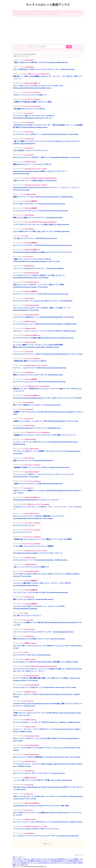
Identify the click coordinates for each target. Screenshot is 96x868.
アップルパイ (27, 14)
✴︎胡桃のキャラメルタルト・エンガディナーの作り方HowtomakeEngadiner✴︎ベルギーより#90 (45, 421)
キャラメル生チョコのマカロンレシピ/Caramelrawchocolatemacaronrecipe (39, 204)
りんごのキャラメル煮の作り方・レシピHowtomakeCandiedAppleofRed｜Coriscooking (43, 317)
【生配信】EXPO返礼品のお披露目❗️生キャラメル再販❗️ (33, 102)
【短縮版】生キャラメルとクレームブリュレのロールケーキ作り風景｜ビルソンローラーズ (44, 435)
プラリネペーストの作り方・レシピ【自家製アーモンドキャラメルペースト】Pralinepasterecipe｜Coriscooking (47, 452)
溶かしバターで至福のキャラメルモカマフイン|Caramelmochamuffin (37, 405)
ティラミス (46, 14)
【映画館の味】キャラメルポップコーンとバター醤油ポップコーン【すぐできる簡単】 (43, 539)
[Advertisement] (48, 30)
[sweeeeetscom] (29, 597)
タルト (49, 12)
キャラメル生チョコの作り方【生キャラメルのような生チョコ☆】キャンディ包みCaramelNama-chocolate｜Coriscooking (46, 575)
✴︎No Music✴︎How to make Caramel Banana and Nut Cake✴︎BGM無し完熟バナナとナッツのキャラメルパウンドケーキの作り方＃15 (48, 705)
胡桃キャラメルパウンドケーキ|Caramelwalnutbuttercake (33, 460)
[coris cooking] (29, 132)
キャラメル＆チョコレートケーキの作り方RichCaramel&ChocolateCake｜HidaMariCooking (45, 324)
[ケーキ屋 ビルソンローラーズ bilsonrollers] (37, 74)
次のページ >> (48, 844)
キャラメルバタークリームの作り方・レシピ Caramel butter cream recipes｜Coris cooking (45, 687)
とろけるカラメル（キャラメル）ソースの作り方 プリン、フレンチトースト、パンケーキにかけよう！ (47, 508)
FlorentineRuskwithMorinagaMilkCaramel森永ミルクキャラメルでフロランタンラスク (43, 252)
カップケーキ (54, 14)
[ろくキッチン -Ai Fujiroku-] (33, 92)
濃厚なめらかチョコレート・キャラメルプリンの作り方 (32, 164)
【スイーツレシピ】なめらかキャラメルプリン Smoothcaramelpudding (38, 268)
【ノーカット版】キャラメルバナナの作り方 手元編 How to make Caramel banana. (43, 780)
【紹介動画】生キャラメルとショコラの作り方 (29, 109)
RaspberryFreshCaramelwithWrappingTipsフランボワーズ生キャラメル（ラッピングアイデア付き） (48, 398)
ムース (54, 12)
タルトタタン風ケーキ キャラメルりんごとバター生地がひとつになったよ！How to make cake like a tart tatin (48, 647)
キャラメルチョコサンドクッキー (24, 525)
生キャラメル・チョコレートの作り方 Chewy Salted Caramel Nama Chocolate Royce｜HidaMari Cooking (46, 695)
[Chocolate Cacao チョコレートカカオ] (36, 169)
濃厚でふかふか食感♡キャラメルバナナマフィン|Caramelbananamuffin (38, 218)
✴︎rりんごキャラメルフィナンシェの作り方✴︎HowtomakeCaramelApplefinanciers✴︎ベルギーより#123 (48, 354)
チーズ (25, 12)
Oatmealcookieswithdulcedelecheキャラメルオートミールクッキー (36, 500)
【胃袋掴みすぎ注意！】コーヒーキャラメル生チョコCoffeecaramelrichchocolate (41, 467)
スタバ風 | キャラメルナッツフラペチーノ (27, 616)
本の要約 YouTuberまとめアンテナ (39, 861)
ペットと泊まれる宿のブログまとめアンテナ (47, 863)
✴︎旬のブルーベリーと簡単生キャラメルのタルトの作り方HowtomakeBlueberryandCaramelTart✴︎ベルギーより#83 (47, 492)
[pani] (26, 613)
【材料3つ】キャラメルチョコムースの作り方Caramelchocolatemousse (38, 484)
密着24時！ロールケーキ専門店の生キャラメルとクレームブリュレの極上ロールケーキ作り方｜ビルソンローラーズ (47, 390)
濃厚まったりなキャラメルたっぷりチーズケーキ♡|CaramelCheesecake (38, 375)
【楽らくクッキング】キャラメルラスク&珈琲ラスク (31, 567)
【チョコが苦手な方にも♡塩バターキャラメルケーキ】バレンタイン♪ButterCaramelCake (44, 69)
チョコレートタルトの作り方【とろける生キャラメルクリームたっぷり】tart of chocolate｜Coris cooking (47, 749)
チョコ (20, 12)
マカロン (37, 12)
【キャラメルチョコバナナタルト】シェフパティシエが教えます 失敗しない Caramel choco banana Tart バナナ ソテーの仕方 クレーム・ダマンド (47, 670)
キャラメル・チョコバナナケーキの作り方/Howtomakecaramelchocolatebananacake (42, 245)
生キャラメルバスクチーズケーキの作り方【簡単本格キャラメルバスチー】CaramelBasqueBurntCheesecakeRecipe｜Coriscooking (39, 517)
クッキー (30, 12)
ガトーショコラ (37, 14)
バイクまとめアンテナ (20, 861)
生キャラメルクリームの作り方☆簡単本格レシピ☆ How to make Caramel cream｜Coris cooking (47, 757)
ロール (69, 12)
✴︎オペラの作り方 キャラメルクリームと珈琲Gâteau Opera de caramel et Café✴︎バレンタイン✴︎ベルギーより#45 (47, 814)
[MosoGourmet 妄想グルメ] (32, 83)
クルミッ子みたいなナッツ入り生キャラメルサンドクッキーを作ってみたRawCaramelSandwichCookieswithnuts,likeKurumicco (38, 87)
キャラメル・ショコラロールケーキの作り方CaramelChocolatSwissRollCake (40, 368)
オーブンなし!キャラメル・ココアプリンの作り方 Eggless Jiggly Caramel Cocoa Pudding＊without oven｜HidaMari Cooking (48, 765)
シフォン (43, 12)
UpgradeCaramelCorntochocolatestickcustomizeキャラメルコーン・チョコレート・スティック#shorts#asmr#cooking (46, 189)
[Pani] (26, 236)
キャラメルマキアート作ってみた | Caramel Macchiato (32, 655)
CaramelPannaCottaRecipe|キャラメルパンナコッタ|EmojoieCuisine (37, 428)
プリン (59, 12)
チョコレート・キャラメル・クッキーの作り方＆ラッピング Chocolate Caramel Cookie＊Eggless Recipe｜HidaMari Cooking (47, 730)
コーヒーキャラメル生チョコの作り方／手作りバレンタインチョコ (36, 829)
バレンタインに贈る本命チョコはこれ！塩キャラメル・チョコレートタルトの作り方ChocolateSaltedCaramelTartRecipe (42, 584)
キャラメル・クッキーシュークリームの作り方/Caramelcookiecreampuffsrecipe (41, 294)
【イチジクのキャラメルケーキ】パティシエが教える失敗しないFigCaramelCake (41, 224)
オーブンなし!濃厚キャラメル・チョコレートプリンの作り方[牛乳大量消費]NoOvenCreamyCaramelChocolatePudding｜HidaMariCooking (38, 346)
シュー (64, 12)
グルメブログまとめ (50, 859)
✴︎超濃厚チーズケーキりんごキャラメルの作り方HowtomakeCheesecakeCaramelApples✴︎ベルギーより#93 (48, 413)
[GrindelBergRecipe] (31, 564)
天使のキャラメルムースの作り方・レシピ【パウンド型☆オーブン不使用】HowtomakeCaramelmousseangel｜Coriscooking (39, 286)
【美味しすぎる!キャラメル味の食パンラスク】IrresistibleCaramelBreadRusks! (41, 62)
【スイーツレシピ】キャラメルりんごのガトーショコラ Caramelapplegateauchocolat (43, 632)
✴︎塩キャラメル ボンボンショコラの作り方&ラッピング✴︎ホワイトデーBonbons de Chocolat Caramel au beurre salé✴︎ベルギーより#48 (48, 798)
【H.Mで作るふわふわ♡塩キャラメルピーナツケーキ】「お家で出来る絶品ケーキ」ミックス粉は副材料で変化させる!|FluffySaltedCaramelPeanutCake (48, 126)
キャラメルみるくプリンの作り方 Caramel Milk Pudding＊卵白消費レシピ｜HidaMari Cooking (46, 662)
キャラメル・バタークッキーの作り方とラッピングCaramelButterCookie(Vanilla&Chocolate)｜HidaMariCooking (46, 443)
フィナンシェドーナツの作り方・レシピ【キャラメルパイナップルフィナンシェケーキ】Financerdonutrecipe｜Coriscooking (44, 476)
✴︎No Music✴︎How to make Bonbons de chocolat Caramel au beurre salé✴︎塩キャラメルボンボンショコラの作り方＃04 (48, 788)
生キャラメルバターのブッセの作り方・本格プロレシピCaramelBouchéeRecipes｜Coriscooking (46, 157)
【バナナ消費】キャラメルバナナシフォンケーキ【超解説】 (34, 546)
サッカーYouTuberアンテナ (24, 863)
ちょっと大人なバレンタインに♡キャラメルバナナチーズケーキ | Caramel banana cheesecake (46, 836)
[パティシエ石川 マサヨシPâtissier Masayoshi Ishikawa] (41, 666)
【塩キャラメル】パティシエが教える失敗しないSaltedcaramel (35, 181)
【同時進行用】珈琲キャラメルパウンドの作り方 (30, 361)
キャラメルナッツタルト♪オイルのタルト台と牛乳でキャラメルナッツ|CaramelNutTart (43, 301)
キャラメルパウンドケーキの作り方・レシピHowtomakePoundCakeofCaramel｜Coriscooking (46, 134)
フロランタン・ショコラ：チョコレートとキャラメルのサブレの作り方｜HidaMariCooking (44, 331)
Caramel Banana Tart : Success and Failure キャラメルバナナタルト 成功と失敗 (41, 806)
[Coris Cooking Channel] (32, 273)
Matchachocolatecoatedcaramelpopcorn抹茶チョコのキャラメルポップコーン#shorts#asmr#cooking (40, 172)
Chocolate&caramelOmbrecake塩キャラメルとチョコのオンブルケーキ (38, 553)
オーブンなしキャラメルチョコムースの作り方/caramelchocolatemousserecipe (40, 211)
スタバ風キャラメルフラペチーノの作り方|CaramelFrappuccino (35, 238)
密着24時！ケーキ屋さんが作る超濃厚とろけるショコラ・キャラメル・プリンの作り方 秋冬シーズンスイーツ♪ (47, 77)
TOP (15, 12)
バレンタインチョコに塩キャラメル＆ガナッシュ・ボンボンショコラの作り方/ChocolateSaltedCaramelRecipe (39, 607)
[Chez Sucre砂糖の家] (31, 201)
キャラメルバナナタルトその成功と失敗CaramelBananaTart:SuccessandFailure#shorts (43, 338)
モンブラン (19, 14)
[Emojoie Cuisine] (30, 425)
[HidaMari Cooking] (30, 162)
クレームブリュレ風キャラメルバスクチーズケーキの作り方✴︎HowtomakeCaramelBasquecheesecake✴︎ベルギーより (34, 117)
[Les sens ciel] (29, 113)
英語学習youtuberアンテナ (60, 861)
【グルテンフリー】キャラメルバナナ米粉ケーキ (30, 95)
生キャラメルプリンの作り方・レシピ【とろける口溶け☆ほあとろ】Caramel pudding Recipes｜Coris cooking (47, 740)
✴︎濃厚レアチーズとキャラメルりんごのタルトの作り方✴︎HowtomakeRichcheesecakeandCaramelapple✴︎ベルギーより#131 (37, 260)
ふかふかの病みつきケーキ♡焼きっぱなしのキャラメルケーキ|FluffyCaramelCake (41, 231)
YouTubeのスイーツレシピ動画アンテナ (70, 859)
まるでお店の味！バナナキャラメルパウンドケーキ (31, 150)
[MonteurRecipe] (29, 266)
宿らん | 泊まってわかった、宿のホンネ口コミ (28, 859)
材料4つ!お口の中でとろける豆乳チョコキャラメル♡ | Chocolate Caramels (39, 639)
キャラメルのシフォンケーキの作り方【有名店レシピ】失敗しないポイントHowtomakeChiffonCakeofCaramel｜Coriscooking (39, 276)
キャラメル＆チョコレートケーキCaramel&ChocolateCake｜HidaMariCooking (40, 560)
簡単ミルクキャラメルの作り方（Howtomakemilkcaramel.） (34, 599)
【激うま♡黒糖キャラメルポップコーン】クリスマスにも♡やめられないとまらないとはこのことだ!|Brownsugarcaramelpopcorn (47, 142)
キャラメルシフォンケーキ (22, 532)
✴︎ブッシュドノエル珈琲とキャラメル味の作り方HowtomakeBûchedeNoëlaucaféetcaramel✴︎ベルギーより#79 (47, 624)
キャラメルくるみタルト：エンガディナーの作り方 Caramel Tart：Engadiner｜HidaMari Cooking (47, 722)
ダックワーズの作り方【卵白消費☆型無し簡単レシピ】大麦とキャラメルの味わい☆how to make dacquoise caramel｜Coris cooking (46, 679)
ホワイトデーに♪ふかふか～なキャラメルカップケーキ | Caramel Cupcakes (39, 773)
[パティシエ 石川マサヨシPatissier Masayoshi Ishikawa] (41, 178)
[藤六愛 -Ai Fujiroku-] (31, 643)
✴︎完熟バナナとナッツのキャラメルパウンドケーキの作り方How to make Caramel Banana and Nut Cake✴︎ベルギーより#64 (47, 714)
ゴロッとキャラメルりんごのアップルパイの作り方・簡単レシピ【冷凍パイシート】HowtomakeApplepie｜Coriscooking (42, 309)
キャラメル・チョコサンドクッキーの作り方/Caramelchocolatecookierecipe (39, 382)
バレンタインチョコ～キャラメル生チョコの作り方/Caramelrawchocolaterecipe (41, 592)
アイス (74, 12)
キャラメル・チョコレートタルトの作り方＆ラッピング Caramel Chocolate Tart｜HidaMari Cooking (48, 822)
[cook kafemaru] (29, 60)
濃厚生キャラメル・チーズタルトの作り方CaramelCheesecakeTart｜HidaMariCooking (43, 197)
